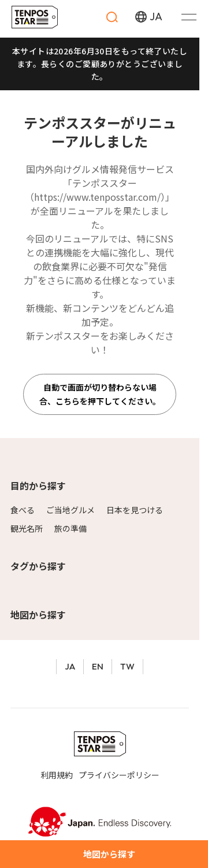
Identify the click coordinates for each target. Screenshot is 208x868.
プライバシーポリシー (119, 775)
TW (127, 666)
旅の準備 (70, 528)
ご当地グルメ (70, 510)
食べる (23, 510)
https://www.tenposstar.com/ (97, 197)
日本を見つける (135, 510)
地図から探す (38, 615)
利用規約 (57, 775)
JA (70, 666)
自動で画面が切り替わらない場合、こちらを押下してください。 (100, 394)
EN (98, 666)
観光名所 (27, 528)
